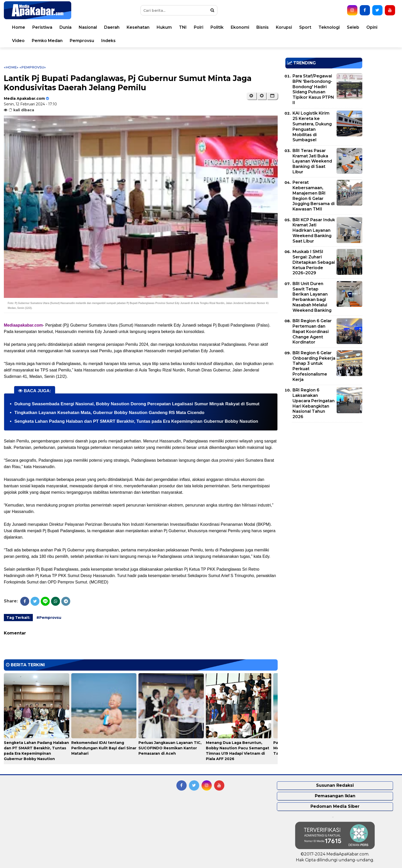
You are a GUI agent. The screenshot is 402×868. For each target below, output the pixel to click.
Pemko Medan (47, 41)
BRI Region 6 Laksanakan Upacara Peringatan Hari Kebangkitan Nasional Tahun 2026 (314, 403)
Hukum (164, 27)
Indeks (108, 41)
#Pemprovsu (49, 618)
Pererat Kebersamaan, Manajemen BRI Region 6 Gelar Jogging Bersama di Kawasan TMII (314, 196)
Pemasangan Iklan (335, 796)
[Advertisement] (324, 462)
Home (19, 27)
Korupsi (284, 27)
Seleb (353, 27)
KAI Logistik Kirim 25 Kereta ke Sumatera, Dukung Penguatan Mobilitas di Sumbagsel (312, 127)
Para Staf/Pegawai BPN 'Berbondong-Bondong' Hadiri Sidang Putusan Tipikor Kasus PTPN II (313, 89)
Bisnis (263, 27)
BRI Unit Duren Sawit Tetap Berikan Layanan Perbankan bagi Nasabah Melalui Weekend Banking (312, 297)
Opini (372, 27)
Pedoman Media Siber (335, 806)
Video (18, 41)
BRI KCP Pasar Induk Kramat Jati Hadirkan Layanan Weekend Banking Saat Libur (314, 230)
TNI (183, 27)
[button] (272, 96)
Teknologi (329, 27)
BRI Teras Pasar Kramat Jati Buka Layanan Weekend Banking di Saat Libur (312, 161)
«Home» (11, 67)
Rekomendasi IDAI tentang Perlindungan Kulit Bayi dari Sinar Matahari (104, 748)
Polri (199, 27)
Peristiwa (42, 27)
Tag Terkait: (18, 618)
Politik (217, 27)
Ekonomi (240, 27)
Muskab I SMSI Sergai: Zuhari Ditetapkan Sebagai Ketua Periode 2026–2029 (314, 262)
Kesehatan (138, 27)
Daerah (112, 27)
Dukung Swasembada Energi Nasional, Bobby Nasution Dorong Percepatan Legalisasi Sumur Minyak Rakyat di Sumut (137, 404)
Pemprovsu (82, 41)
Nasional (88, 27)
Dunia (66, 27)
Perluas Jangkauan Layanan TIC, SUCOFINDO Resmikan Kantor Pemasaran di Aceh (170, 748)
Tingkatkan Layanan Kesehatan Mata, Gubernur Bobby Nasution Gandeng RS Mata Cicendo (109, 413)
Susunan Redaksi (335, 785)
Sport (305, 27)
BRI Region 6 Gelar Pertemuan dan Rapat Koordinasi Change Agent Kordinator (312, 331)
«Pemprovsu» (33, 67)
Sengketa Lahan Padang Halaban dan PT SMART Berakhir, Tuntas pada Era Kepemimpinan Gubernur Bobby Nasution (136, 421)
